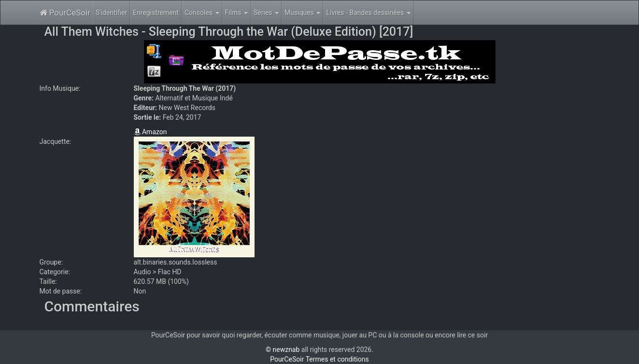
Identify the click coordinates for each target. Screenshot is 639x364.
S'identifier (111, 13)
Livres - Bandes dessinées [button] (368, 13)
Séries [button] (266, 13)
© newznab (283, 350)
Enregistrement (156, 13)
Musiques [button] (302, 13)
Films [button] (237, 13)
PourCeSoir (65, 13)
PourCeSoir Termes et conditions (319, 359)
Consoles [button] (202, 13)
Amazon (150, 132)
